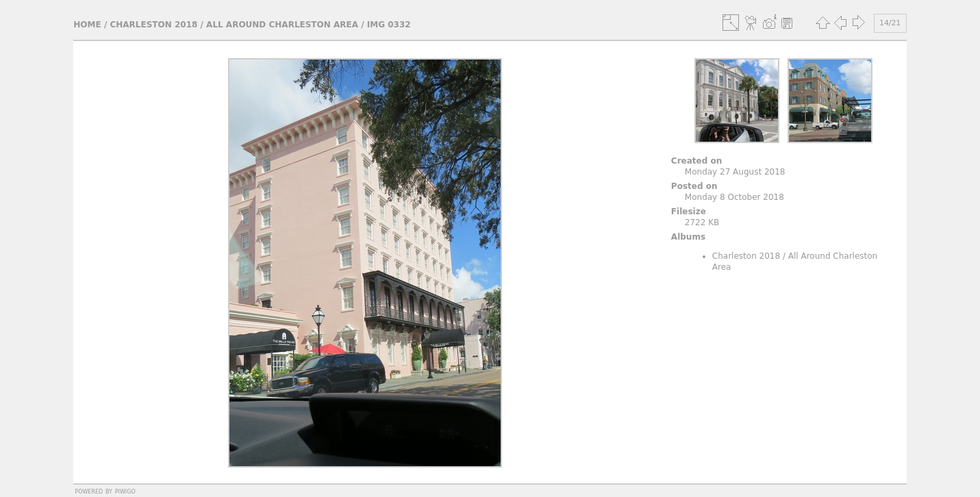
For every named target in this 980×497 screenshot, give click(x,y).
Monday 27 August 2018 (735, 172)
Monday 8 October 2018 (734, 197)
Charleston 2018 (153, 25)
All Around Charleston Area (282, 25)
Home (87, 25)
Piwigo (125, 491)
